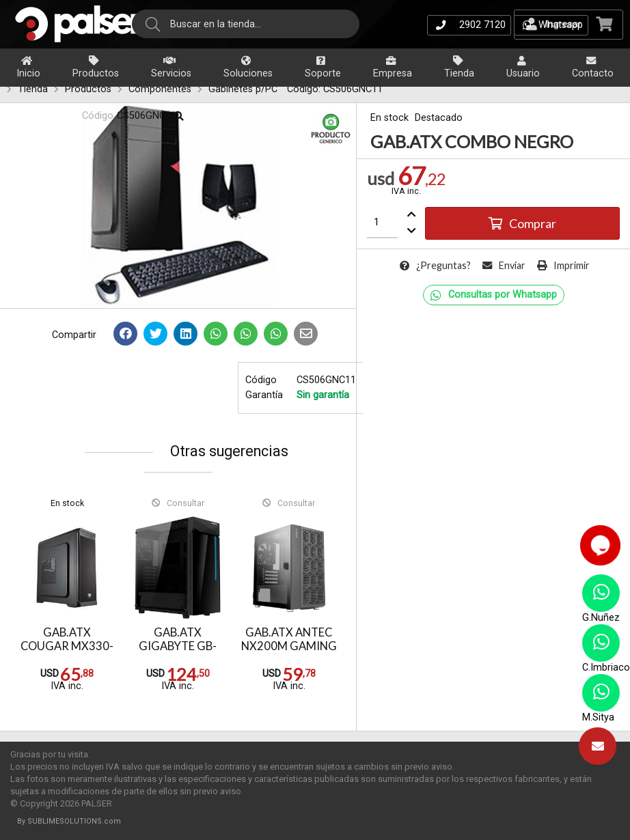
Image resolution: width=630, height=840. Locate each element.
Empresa (393, 68)
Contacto (593, 68)
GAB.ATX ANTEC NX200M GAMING (289, 640)
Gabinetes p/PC (243, 89)
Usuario (523, 68)
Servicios (171, 68)
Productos (96, 68)
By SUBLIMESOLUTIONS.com (69, 821)
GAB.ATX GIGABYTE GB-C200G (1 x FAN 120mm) (178, 654)
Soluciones (248, 68)
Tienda (459, 68)
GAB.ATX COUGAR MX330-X (67, 646)
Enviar (504, 265)
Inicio (28, 68)
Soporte (323, 68)
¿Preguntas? (435, 265)
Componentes (160, 89)
